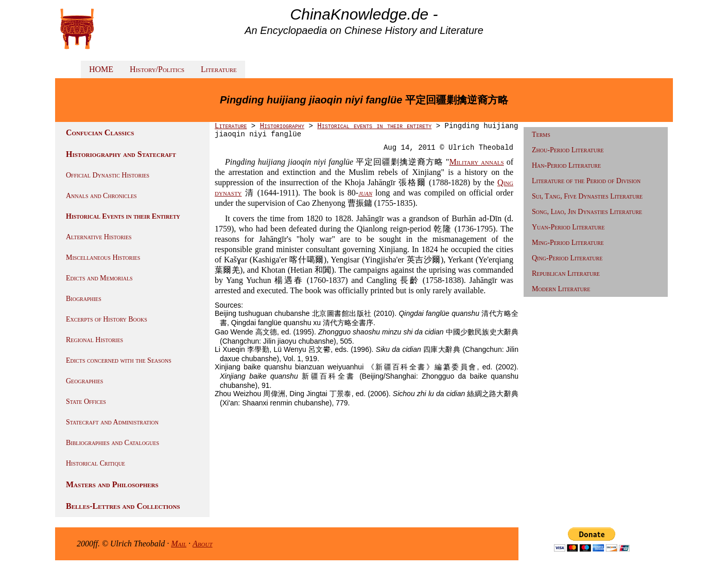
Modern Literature (561, 289)
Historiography (282, 126)
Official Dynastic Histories (108, 175)
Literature (219, 69)
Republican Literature (566, 273)
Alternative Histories (99, 237)
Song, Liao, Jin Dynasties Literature (587, 212)
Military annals (476, 162)
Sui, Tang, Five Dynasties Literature (587, 196)
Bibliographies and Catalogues (112, 443)
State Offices (86, 402)
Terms (541, 135)
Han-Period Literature (566, 165)
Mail (179, 544)
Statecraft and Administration (112, 422)
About (203, 544)
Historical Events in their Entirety (123, 216)
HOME (101, 69)
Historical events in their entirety (374, 126)
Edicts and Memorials (99, 278)
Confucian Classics (100, 132)
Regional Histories (94, 340)
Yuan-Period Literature (568, 227)
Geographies (84, 381)
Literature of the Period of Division (586, 181)
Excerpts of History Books (107, 319)
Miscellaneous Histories (103, 258)
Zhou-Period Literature (568, 150)
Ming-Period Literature (568, 243)
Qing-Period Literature (567, 258)
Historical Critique (96, 463)
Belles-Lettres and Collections (123, 506)
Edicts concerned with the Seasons (119, 360)
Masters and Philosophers (112, 484)
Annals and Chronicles (101, 196)
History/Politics (157, 69)
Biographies (84, 299)
